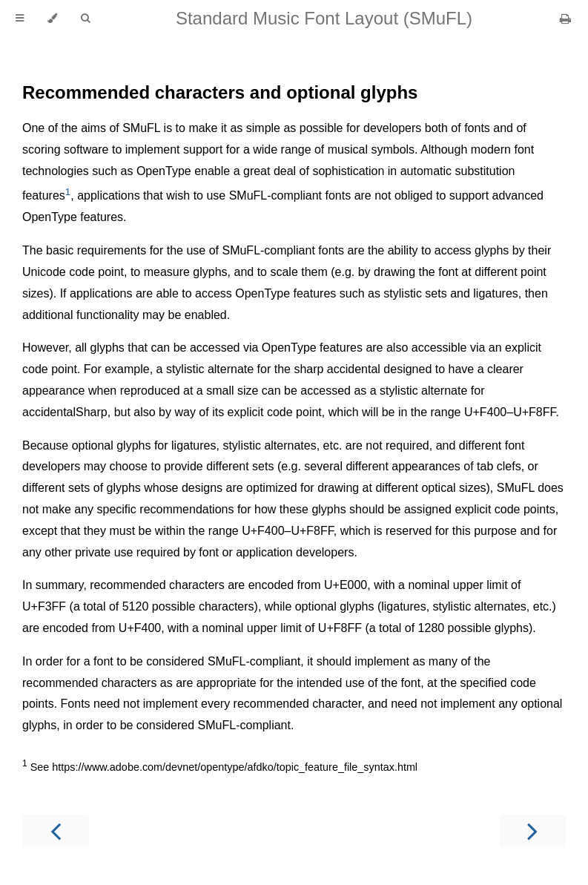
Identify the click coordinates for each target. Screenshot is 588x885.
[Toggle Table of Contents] (20, 19)
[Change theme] (52, 19)
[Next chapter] (532, 831)
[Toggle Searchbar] (85, 19)
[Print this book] (565, 19)
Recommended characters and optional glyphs (220, 92)
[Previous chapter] (56, 831)
